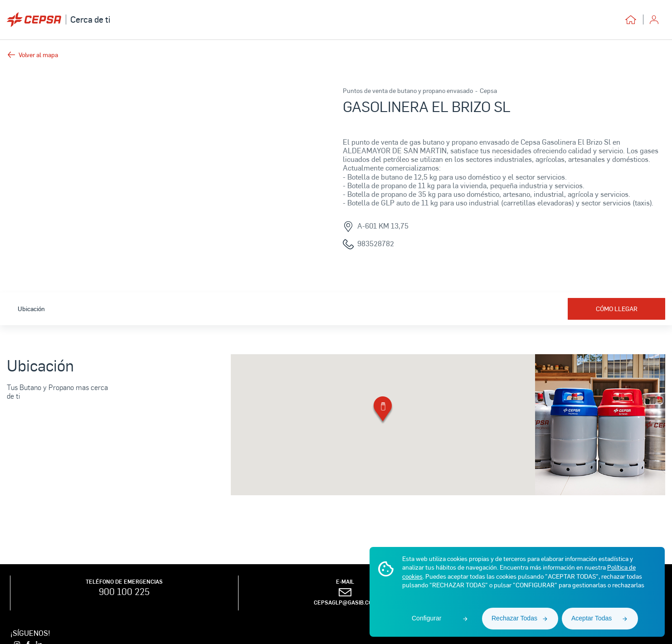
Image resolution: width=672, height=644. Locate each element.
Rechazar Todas (514, 618)
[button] (383, 411)
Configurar (426, 618)
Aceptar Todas (592, 618)
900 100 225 (124, 591)
